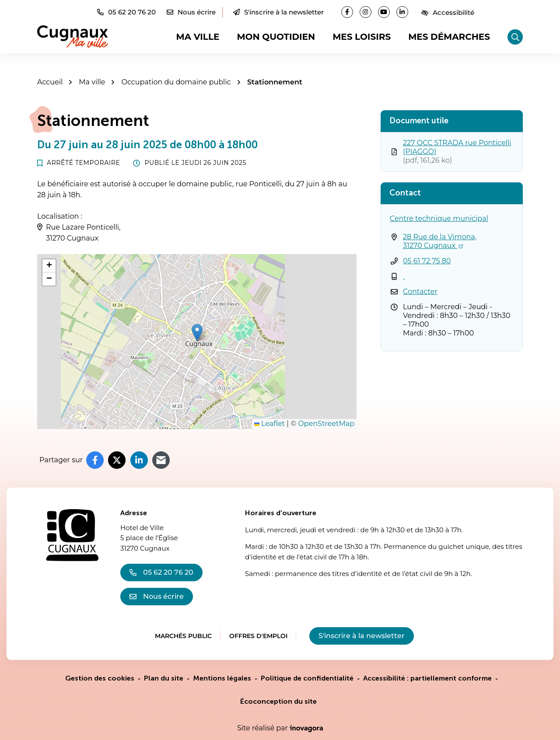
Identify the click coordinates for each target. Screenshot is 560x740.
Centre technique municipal (439, 218)
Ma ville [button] (198, 37)
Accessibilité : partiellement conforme (427, 678)
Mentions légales (222, 678)
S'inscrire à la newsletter (278, 12)
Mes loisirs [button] (362, 37)
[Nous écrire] (191, 12)
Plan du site (164, 678)
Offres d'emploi (258, 636)
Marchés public (183, 636)
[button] (126, 12)
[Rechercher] (515, 37)
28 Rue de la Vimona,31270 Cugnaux (440, 241)
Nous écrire (157, 596)
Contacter (420, 291)
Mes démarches (449, 37)
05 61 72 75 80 (427, 261)
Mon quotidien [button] (276, 37)
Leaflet (269, 424)
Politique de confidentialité (307, 678)
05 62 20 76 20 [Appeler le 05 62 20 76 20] (161, 572)
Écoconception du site (278, 701)
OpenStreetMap (326, 424)
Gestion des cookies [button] (100, 678)
